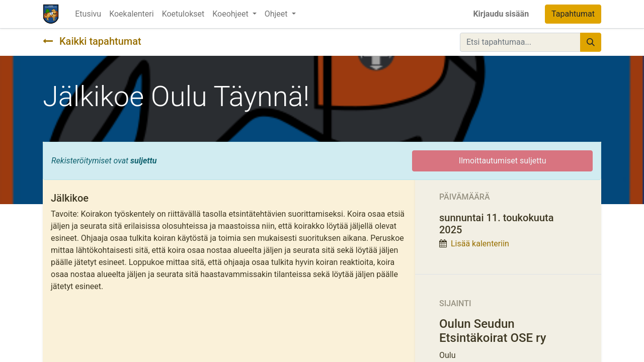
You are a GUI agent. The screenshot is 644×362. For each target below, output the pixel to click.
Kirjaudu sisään (501, 14)
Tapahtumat (573, 14)
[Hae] (591, 42)
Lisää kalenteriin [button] (480, 244)
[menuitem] (88, 14)
